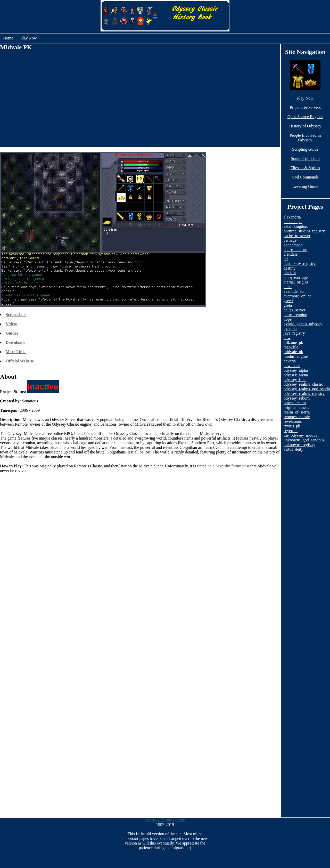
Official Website (20, 361)
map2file (291, 347)
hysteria (290, 328)
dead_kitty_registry (300, 263)
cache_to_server (297, 236)
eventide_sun (294, 291)
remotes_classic (297, 417)
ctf (286, 259)
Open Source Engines (305, 117)
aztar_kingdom (296, 226)
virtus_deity (293, 449)
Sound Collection (305, 159)
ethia (288, 287)
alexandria (292, 217)
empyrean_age (296, 277)
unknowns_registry (299, 445)
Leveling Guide (305, 186)
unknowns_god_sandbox (304, 440)
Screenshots (16, 315)
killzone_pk (293, 342)
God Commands (305, 177)
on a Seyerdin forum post (228, 466)
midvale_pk (293, 352)
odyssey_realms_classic (303, 384)
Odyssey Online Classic (165, 820)
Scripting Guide (305, 149)
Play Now (29, 38)
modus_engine (296, 356)
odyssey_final (295, 380)
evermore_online (298, 296)
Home (8, 38)
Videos (12, 324)
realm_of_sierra (297, 412)
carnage (290, 240)
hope (288, 319)
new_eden (292, 366)
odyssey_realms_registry (304, 394)
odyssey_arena (296, 375)
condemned (293, 245)
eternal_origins (296, 282)
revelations (293, 421)
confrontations (295, 250)
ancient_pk (293, 222)
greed (288, 301)
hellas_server (294, 310)
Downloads (15, 342)
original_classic (296, 407)
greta (288, 305)
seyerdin (291, 431)
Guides (12, 333)
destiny (290, 268)
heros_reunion (295, 315)
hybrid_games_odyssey (303, 324)
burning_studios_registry (304, 231)
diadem (290, 273)
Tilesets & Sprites (305, 168)
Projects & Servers (305, 107)
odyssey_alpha (296, 370)
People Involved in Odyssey (305, 138)
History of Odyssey (305, 126)
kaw (287, 338)
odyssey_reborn (297, 398)
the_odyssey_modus (300, 435)
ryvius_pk (292, 426)
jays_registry (294, 333)
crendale (291, 254)
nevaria (290, 361)
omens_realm (295, 403)
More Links (16, 352)
